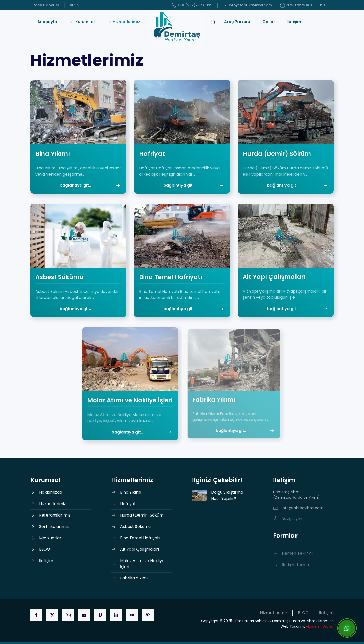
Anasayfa (47, 22)
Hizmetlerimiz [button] (123, 22)
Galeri (268, 22)
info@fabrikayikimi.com (247, 5)
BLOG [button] (303, 613)
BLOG (75, 5)
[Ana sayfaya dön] (177, 28)
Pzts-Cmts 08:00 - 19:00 (304, 5)
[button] (213, 29)
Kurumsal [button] (82, 22)
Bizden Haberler (45, 5)
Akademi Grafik (319, 626)
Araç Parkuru (237, 22)
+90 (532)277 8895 (192, 5)
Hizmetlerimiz (274, 613)
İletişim (294, 22)
